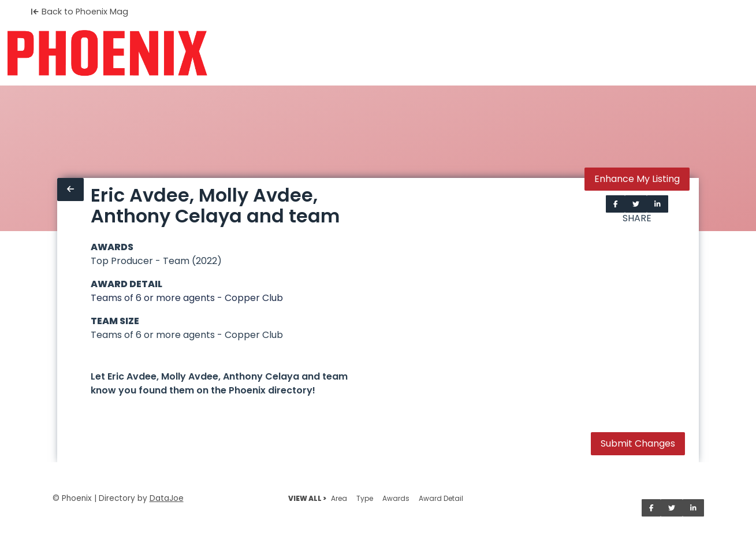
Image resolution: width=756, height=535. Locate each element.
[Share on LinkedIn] (658, 204)
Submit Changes (638, 443)
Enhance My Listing (637, 179)
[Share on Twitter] (636, 204)
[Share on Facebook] (616, 204)
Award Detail (441, 498)
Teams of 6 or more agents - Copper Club (187, 298)
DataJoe (167, 498)
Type (365, 498)
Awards (396, 498)
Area (339, 498)
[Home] (107, 53)
